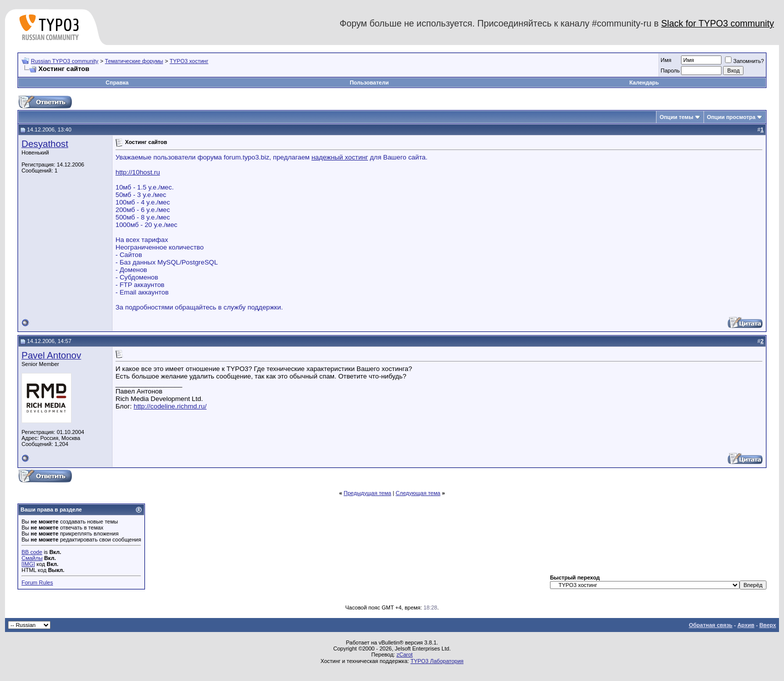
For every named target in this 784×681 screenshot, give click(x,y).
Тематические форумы (134, 61)
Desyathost (45, 144)
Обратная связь (711, 625)
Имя (666, 60)
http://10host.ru (138, 172)
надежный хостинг (340, 157)
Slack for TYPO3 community (717, 23)
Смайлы (32, 558)
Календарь (644, 82)
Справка (117, 82)
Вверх (768, 625)
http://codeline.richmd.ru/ (170, 406)
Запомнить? (744, 61)
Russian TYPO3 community (65, 61)
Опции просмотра (731, 117)
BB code (32, 552)
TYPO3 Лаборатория (437, 661)
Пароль (670, 70)
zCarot (404, 654)
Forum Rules (37, 582)
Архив (746, 625)
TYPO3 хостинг (189, 61)
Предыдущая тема (367, 493)
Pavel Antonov (51, 355)
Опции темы (676, 117)
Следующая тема (418, 493)
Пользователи (369, 82)
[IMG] (28, 564)
